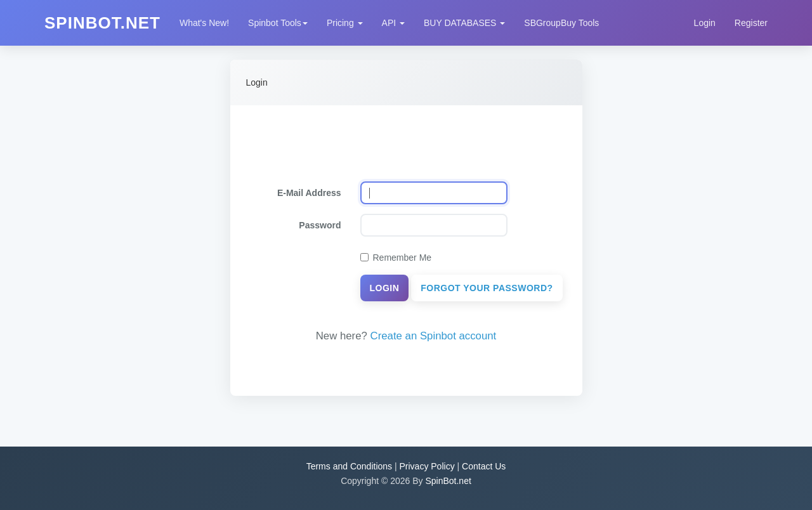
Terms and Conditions (349, 466)
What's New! (204, 23)
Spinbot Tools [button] (278, 23)
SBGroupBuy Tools (561, 23)
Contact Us (484, 466)
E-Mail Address (309, 193)
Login (705, 23)
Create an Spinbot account (434, 336)
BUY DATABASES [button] (464, 23)
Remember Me (396, 258)
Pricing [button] (345, 23)
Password (320, 225)
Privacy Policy (427, 466)
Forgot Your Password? (487, 288)
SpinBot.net (448, 481)
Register (751, 23)
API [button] (393, 23)
